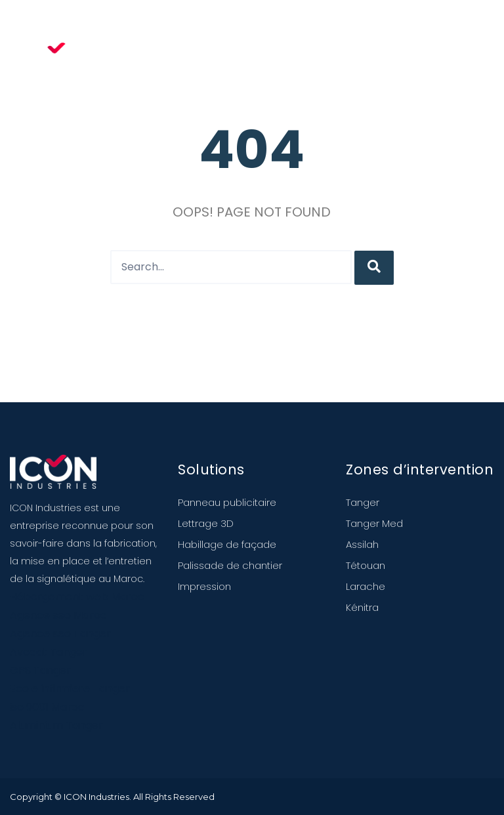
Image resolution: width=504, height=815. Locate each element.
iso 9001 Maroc (47, 707)
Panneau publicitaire (227, 502)
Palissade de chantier (230, 565)
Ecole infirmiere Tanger (70, 689)
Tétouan (366, 565)
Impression (204, 586)
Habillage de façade (227, 544)
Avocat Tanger (49, 652)
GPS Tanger (40, 670)
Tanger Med (374, 523)
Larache (366, 586)
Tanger (363, 502)
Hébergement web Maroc (77, 597)
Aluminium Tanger (56, 725)
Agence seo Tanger (60, 634)
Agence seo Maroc (58, 615)
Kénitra (362, 607)
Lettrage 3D (206, 523)
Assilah (362, 544)
